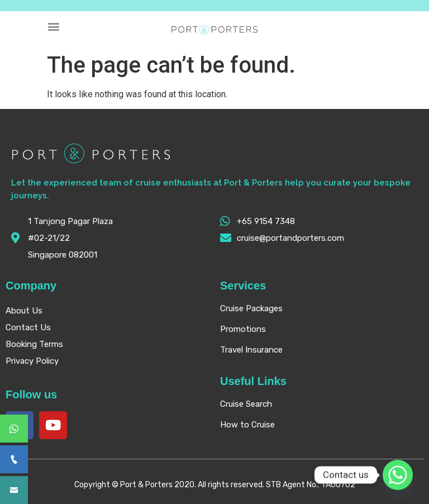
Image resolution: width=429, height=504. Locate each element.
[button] (54, 26)
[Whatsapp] (398, 475)
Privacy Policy (32, 361)
